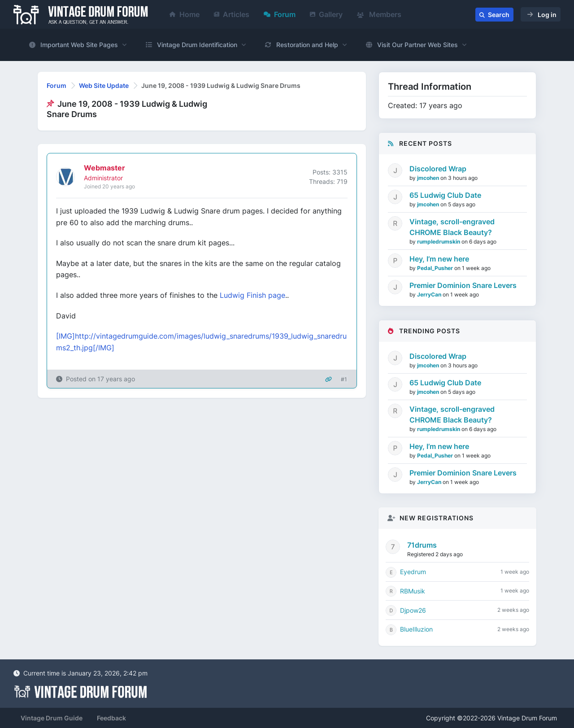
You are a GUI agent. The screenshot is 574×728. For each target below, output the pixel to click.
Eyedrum (413, 572)
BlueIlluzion (416, 629)
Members (379, 14)
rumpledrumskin (439, 242)
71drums (422, 545)
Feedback (111, 718)
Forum (280, 14)
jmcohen (429, 178)
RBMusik (413, 591)
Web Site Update (104, 85)
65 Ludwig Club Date (445, 195)
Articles (232, 14)
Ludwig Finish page (252, 295)
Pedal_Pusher (436, 268)
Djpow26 (413, 610)
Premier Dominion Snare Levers (463, 285)
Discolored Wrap (438, 169)
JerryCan (430, 294)
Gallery (326, 14)
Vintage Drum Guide (52, 718)
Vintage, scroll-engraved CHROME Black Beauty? (452, 227)
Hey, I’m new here (439, 259)
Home (185, 14)
